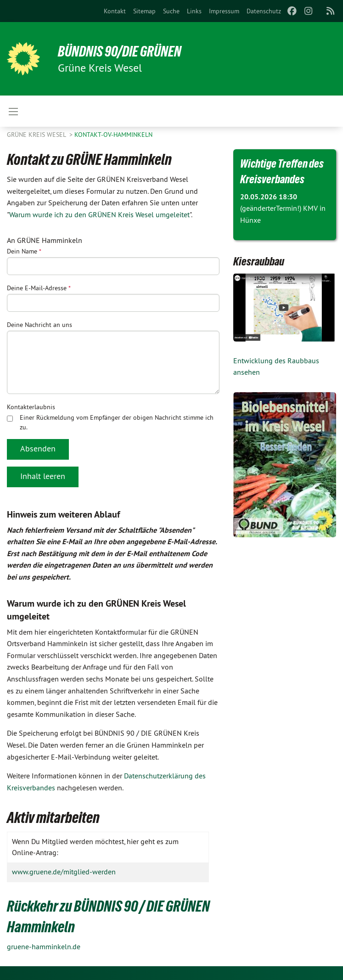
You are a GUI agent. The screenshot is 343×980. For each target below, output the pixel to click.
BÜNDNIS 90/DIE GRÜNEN (120, 51)
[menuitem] (115, 11)
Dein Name (24, 251)
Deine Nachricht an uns (39, 325)
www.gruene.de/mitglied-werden (64, 872)
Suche (171, 11)
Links (194, 11)
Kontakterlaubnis (31, 407)
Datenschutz (264, 11)
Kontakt (115, 11)
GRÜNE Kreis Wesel (37, 135)
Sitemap (144, 11)
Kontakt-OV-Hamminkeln (113, 135)
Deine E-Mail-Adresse (39, 288)
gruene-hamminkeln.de (44, 946)
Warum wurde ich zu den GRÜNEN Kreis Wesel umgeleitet (99, 214)
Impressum (224, 11)
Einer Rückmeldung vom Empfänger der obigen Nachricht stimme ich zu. (110, 422)
